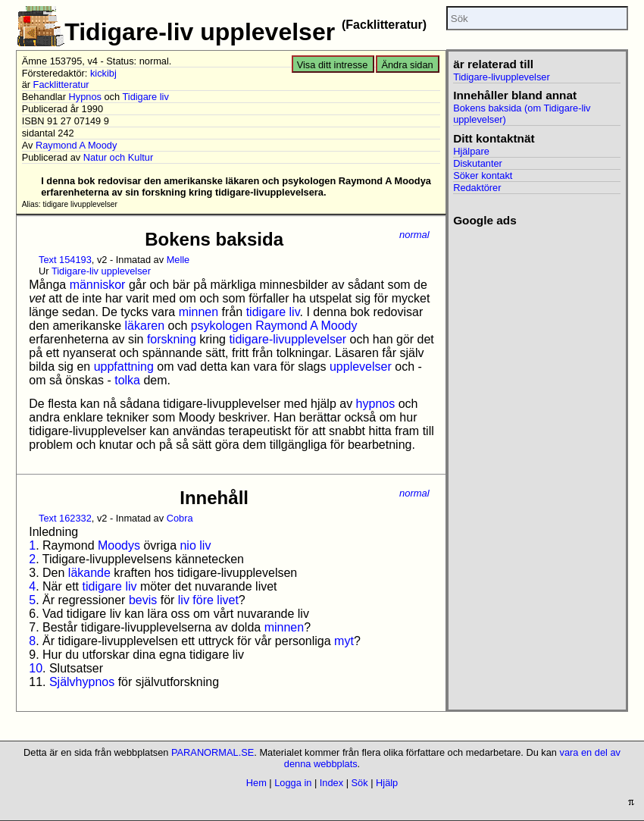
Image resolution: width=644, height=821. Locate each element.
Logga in (293, 783)
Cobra (180, 518)
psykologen (222, 326)
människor (98, 285)
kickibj (103, 73)
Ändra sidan (407, 65)
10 (36, 668)
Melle (178, 260)
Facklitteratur (61, 85)
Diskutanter (478, 163)
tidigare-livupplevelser (288, 339)
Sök (360, 783)
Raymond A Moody (76, 145)
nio (188, 545)
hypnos (376, 404)
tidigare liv (273, 312)
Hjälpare (471, 151)
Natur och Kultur (118, 157)
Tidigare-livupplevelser (502, 77)
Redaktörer (477, 188)
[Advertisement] (537, 303)
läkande (89, 573)
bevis (143, 600)
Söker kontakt (483, 175)
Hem (256, 783)
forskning (172, 339)
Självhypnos (82, 682)
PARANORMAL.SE (213, 752)
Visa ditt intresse (333, 65)
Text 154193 (65, 260)
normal (414, 235)
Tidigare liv (145, 97)
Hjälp (387, 783)
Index (331, 783)
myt (344, 641)
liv (205, 545)
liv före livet (208, 600)
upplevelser (361, 367)
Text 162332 (65, 518)
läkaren (145, 326)
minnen (199, 312)
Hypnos (85, 97)
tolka (127, 380)
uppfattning (124, 367)
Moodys (119, 545)
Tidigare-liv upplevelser (101, 271)
